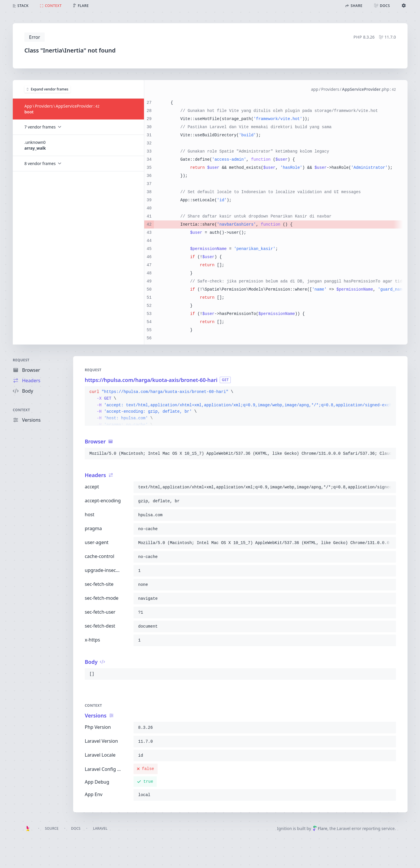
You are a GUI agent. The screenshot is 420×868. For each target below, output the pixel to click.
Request (21, 360)
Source (52, 828)
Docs (76, 828)
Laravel (100, 828)
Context (21, 410)
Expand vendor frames (47, 89)
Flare (320, 828)
